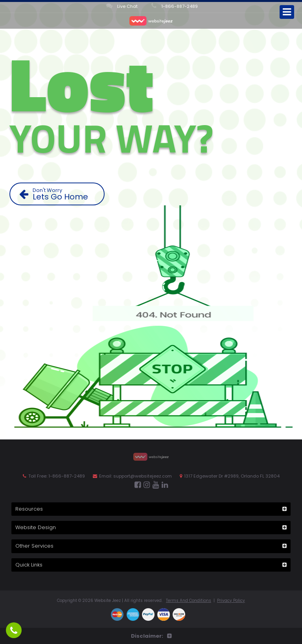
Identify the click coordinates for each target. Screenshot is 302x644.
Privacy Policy (231, 601)
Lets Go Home (60, 194)
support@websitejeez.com (143, 476)
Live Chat (122, 6)
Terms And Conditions (189, 601)
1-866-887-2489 (175, 6)
